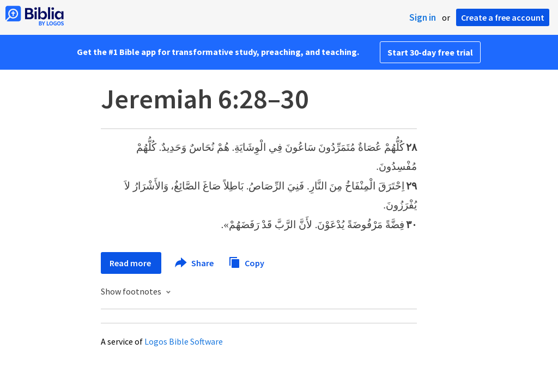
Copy (246, 262)
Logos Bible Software (184, 341)
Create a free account (503, 17)
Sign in (423, 17)
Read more (131, 263)
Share (195, 263)
